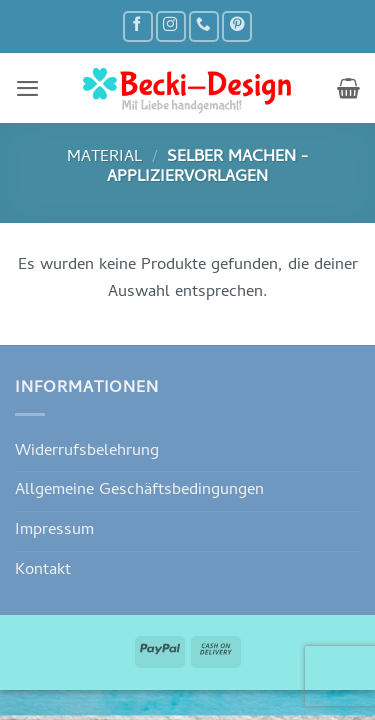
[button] (27, 88)
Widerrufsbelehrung (87, 451)
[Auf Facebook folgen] (138, 26)
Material (104, 157)
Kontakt (43, 570)
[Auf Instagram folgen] (171, 26)
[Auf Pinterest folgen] (237, 26)
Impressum (54, 530)
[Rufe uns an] (204, 26)
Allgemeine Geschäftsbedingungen (139, 490)
